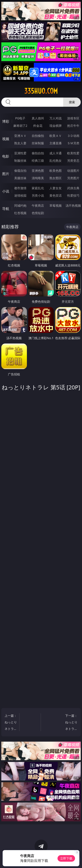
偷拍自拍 (38, 153)
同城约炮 (20, 205)
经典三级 (38, 161)
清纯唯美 (38, 178)
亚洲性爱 (20, 153)
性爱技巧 (73, 195)
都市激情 (20, 188)
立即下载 (66, 858)
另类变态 (73, 161)
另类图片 (73, 178)
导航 (6, 209)
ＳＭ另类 (73, 143)
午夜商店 (38, 205)
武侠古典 (73, 188)
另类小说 (38, 195)
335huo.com (41, 91)
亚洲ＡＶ (20, 136)
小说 (6, 191)
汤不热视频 (73, 205)
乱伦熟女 (56, 161)
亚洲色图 (38, 171)
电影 (6, 156)
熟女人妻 (20, 143)
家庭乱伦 (38, 188)
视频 (6, 139)
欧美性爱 (73, 153)
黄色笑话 (56, 195)
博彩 (6, 121)
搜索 (72, 102)
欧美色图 (56, 171)
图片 (6, 174)
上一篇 (11, 723)
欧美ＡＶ (56, 136)
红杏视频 (20, 213)
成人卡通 (56, 153)
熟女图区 (56, 178)
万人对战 (56, 118)
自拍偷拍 (38, 136)
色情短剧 (38, 213)
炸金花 (38, 126)
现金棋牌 (56, 126)
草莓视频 (56, 205)
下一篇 (71, 723)
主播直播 (56, 143)
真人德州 (38, 118)
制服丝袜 (20, 161)
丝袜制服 (38, 143)
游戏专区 (73, 118)
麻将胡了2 (20, 126)
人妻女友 (56, 188)
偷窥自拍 (20, 171)
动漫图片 (73, 171)
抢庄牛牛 (73, 126)
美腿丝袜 (20, 178)
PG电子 (20, 118)
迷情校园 (20, 195)
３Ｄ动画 (73, 136)
